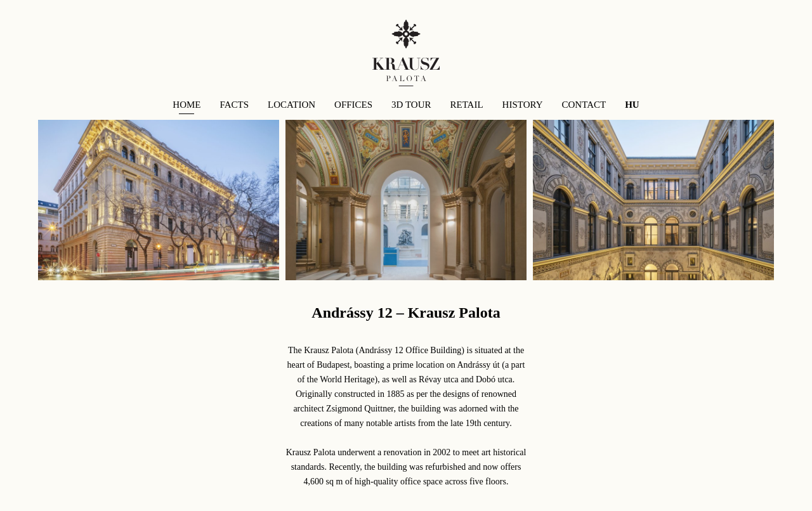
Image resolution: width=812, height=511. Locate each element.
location (291, 105)
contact (584, 105)
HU (632, 105)
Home (187, 105)
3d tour (411, 105)
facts (235, 105)
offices (353, 105)
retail (466, 105)
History (523, 105)
